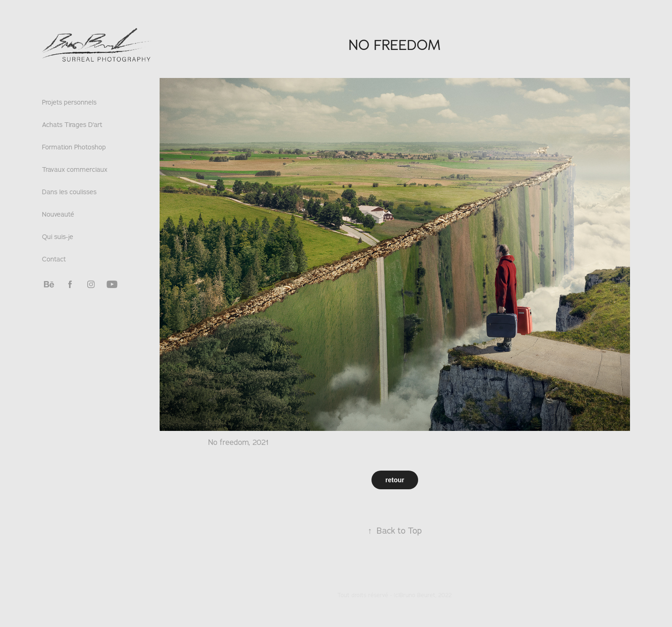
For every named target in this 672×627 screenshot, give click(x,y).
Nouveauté (58, 214)
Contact (54, 259)
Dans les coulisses (69, 192)
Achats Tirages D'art (72, 125)
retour (395, 480)
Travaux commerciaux (75, 169)
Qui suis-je (58, 237)
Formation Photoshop (74, 147)
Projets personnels (69, 102)
